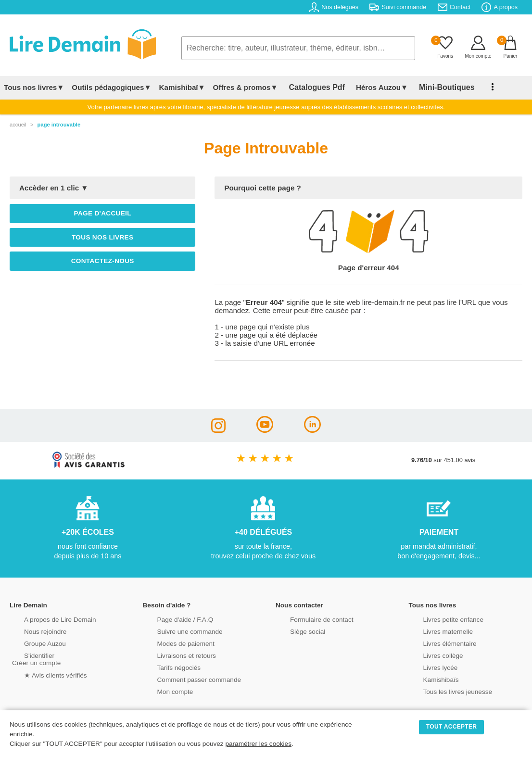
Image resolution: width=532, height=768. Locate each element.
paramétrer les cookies (258, 744)
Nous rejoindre (32, 631)
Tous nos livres (102, 237)
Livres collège (430, 655)
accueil (18, 125)
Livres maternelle (435, 631)
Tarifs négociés (166, 667)
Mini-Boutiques (432, 87)
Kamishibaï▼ (182, 87)
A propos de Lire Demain (46, 619)
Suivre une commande (176, 631)
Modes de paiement (172, 643)
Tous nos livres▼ (34, 87)
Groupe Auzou (32, 643)
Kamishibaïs (428, 679)
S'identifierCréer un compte (35, 658)
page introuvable (59, 125)
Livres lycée (428, 667)
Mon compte (162, 691)
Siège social (295, 631)
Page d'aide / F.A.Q (172, 619)
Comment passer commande (185, 679)
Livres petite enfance (440, 619)
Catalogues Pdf (312, 87)
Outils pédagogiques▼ (111, 87)
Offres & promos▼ (246, 87)
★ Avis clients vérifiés (42, 674)
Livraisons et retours (173, 655)
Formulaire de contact (308, 619)
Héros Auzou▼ (372, 87)
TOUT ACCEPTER (452, 727)
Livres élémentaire (437, 643)
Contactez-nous (103, 261)
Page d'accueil (103, 213)
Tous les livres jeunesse (444, 691)
